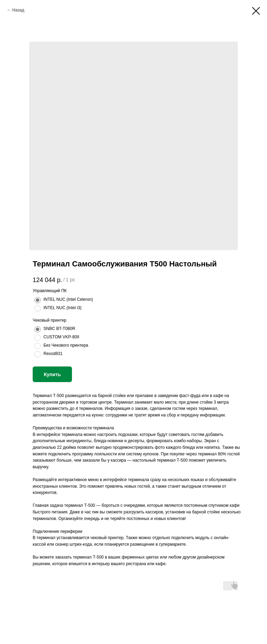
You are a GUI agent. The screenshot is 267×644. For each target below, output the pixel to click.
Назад (18, 10)
